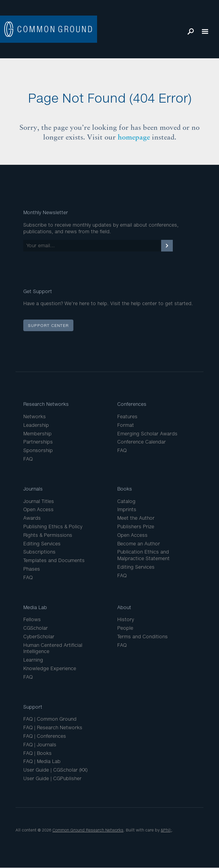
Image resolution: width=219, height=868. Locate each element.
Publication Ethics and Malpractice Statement (143, 555)
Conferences (132, 404)
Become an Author (139, 544)
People (125, 628)
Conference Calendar (142, 442)
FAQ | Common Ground (50, 719)
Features (127, 417)
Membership (37, 434)
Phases (32, 569)
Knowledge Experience (50, 668)
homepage (134, 137)
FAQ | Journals (40, 745)
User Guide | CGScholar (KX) (55, 770)
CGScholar (36, 628)
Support (33, 707)
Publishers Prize (136, 527)
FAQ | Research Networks (53, 727)
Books (125, 489)
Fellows (32, 619)
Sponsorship (38, 450)
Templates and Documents (54, 560)
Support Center (48, 325)
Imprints (127, 509)
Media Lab (35, 607)
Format (126, 425)
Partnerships (38, 442)
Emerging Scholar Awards (147, 434)
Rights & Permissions (48, 535)
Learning (33, 660)
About (124, 607)
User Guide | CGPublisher (52, 778)
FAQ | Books (37, 753)
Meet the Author (136, 518)
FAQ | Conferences (45, 736)
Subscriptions (39, 552)
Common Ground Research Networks (88, 830)
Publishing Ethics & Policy (53, 527)
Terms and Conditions (143, 637)
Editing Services (42, 544)
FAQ (28, 459)
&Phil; (166, 830)
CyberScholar (39, 637)
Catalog (126, 501)
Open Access (38, 509)
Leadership (36, 425)
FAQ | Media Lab (42, 761)
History (126, 619)
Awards (32, 518)
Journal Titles (39, 501)
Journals (33, 489)
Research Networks (46, 404)
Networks (35, 417)
